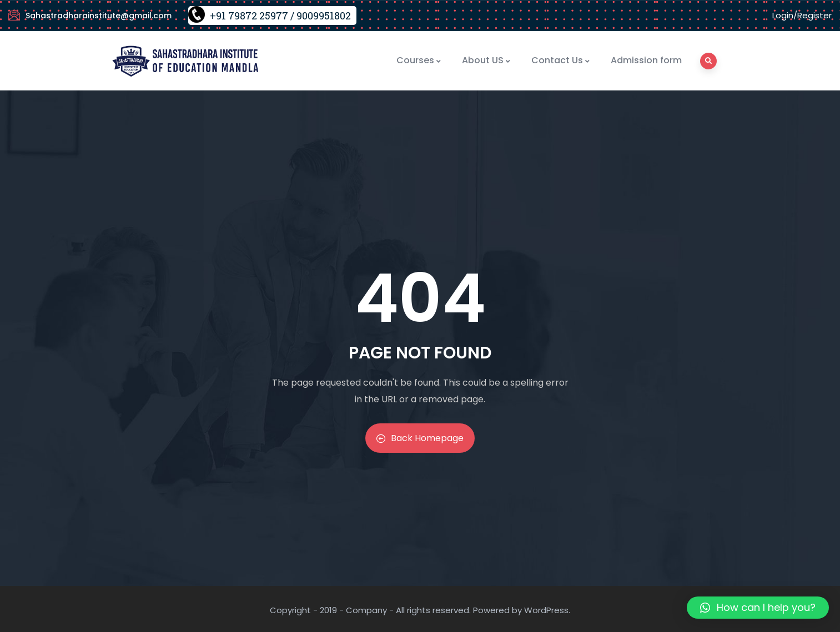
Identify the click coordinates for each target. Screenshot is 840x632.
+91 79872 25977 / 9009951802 (280, 16)
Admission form (646, 60)
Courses (419, 60)
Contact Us (561, 60)
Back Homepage (420, 438)
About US (487, 60)
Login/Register (802, 15)
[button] (758, 608)
